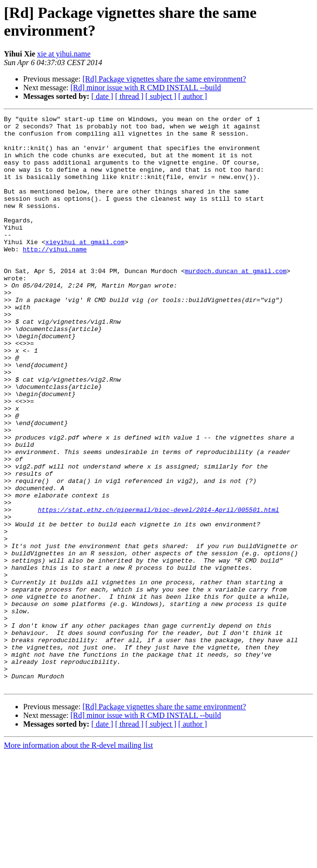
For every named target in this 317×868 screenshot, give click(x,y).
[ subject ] (161, 96)
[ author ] (193, 96)
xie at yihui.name (64, 54)
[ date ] (102, 96)
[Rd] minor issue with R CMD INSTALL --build (146, 88)
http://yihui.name (55, 276)
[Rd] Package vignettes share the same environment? (165, 79)
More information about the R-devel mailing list (78, 860)
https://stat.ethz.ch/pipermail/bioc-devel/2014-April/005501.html (158, 589)
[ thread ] (129, 96)
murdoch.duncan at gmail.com (236, 303)
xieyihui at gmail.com (85, 268)
